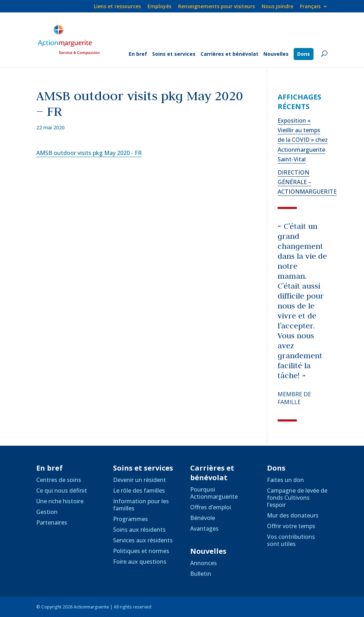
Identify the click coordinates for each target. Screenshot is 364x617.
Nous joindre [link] (277, 7)
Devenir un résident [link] (140, 480)
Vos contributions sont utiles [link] (291, 540)
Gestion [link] (47, 512)
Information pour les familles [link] (141, 505)
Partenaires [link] (52, 522)
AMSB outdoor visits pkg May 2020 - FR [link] (89, 153)
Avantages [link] (204, 529)
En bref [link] (138, 54)
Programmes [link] (130, 519)
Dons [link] (304, 54)
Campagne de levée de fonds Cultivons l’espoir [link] (297, 498)
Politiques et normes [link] (141, 551)
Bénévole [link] (203, 518)
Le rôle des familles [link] (139, 490)
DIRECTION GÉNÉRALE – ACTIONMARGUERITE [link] (307, 182)
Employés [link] (159, 7)
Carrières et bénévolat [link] (229, 54)
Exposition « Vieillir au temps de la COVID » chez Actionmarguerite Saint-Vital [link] (303, 140)
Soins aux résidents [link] (139, 530)
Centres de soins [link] (59, 480)
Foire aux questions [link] (140, 562)
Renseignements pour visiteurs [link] (216, 7)
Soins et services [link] (174, 54)
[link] (314, 8)
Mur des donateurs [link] (293, 515)
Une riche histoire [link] (60, 501)
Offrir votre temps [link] (291, 526)
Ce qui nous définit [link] (62, 490)
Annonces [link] (204, 563)
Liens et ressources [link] (117, 7)
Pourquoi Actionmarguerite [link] (214, 493)
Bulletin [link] (201, 574)
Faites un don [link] (285, 480)
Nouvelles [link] (276, 54)
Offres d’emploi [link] (211, 507)
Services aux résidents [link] (143, 540)
